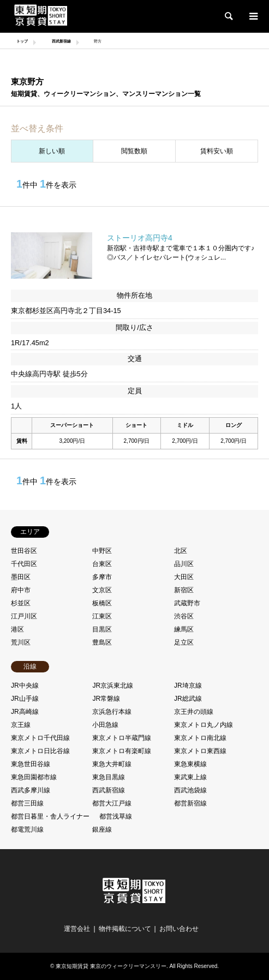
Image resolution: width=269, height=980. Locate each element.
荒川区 (21, 642)
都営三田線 (27, 803)
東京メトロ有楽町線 (122, 751)
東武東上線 (190, 777)
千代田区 (24, 564)
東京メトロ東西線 (200, 751)
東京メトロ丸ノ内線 (204, 725)
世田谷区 (24, 551)
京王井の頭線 (194, 712)
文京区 (102, 590)
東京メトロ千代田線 (40, 738)
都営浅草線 (116, 816)
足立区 (184, 642)
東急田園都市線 (34, 777)
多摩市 (102, 577)
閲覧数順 (134, 151)
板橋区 (102, 603)
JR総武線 (188, 699)
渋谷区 (184, 616)
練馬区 (184, 629)
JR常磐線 (106, 699)
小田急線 (105, 725)
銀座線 (102, 829)
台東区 (102, 564)
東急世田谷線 (31, 764)
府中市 (21, 590)
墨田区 (21, 577)
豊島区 (102, 642)
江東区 (102, 616)
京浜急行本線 (112, 712)
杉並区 (21, 603)
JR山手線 (25, 699)
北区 (181, 551)
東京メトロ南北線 (200, 738)
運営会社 (77, 929)
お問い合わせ (179, 929)
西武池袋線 (190, 790)
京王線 (21, 725)
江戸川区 (24, 616)
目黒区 (102, 629)
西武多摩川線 (31, 790)
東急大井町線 (112, 764)
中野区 (102, 551)
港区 (17, 629)
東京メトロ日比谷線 (40, 751)
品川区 (184, 564)
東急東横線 (190, 764)
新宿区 (184, 590)
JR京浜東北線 (113, 686)
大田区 (184, 577)
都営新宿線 (190, 803)
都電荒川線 (27, 829)
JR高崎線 (25, 712)
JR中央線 (25, 686)
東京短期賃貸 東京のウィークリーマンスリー (111, 966)
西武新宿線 (109, 790)
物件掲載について (125, 929)
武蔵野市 (187, 603)
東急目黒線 (109, 777)
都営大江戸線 (112, 803)
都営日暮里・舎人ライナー (50, 816)
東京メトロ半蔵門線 (122, 738)
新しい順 (52, 151)
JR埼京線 (188, 686)
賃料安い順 (217, 151)
